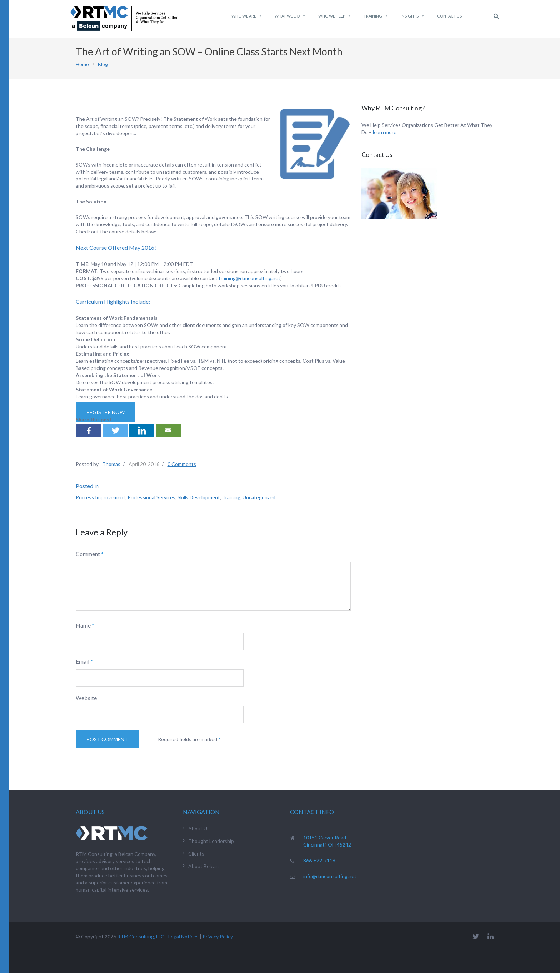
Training (376, 16)
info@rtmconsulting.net (330, 880)
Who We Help (335, 16)
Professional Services (151, 502)
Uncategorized (259, 502)
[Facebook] (89, 435)
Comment (88, 558)
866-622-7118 (319, 865)
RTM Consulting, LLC (141, 941)
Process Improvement (101, 502)
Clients (196, 858)
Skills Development (199, 502)
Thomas (111, 468)
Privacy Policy (218, 941)
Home (82, 68)
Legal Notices (183, 941)
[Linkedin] (142, 435)
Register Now (106, 416)
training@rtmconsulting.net (249, 282)
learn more (385, 136)
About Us (199, 833)
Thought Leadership (211, 845)
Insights (413, 16)
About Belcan (203, 870)
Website (86, 702)
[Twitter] (115, 435)
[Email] (168, 435)
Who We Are (247, 16)
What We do (290, 16)
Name (83, 629)
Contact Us (449, 16)
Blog (103, 68)
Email (82, 666)
